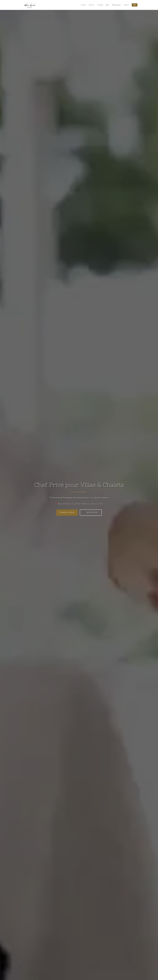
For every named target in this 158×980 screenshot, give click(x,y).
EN (135, 5)
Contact (126, 5)
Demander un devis (67, 512)
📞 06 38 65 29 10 (91, 513)
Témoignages (116, 5)
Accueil (83, 5)
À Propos (100, 5)
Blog (107, 5)
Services (91, 5)
